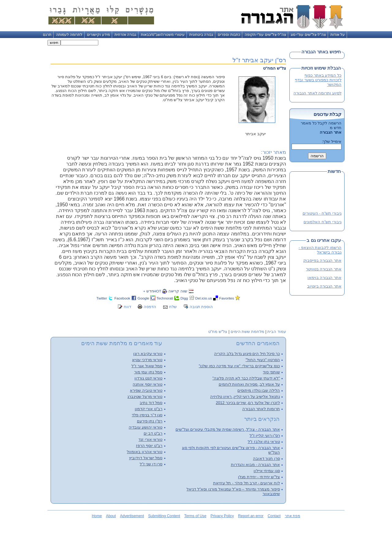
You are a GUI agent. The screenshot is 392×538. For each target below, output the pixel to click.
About (111, 516)
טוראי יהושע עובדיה (145, 427)
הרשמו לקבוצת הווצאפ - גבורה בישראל (320, 250)
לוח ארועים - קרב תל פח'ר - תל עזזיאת (247, 483)
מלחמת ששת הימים (247, 332)
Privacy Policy (222, 516)
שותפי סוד (271, 372)
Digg (184, 298)
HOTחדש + (152, 291)
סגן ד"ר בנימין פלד (147, 415)
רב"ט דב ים (153, 433)
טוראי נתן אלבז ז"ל (264, 442)
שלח (173, 307)
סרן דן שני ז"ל (151, 464)
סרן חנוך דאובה (266, 458)
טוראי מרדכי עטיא (147, 360)
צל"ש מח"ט (218, 332)
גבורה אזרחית (125, 35)
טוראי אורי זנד (150, 439)
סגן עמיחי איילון (267, 471)
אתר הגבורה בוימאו (324, 278)
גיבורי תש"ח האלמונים (322, 222)
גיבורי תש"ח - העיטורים (322, 214)
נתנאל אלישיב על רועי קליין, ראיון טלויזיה (245, 397)
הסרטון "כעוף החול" (263, 360)
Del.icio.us (204, 298)
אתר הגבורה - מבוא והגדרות (255, 465)
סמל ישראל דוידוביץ (146, 458)
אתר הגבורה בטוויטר (324, 269)
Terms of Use (195, 516)
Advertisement (132, 516)
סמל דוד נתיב (151, 403)
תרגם (47, 35)
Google (143, 298)
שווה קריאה (178, 291)
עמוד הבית (277, 332)
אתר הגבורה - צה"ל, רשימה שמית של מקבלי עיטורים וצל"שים (228, 429)
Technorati (165, 298)
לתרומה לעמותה (69, 35)
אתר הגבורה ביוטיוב (324, 286)
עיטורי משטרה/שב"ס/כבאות (163, 35)
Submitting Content (164, 516)
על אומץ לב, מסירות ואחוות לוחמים (249, 384)
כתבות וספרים (229, 35)
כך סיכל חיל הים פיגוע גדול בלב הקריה (247, 354)
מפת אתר (292, 516)
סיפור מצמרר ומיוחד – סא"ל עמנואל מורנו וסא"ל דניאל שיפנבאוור (233, 491)
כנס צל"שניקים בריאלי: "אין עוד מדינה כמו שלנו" (239, 366)
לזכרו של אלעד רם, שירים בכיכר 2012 (248, 403)
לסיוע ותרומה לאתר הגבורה (317, 93)
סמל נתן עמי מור (148, 372)
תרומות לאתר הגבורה (261, 409)
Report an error (251, 516)
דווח (127, 307)
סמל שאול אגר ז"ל (147, 366)
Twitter (102, 298)
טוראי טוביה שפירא (146, 390)
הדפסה (150, 307)
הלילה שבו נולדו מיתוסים (259, 390)
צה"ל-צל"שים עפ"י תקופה (265, 35)
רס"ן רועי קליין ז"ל (265, 435)
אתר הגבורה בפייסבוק (322, 260)
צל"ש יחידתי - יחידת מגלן (259, 477)
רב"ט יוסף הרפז (149, 446)
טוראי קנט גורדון (148, 378)
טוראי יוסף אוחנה (147, 384)
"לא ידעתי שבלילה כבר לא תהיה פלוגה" (246, 378)
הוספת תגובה (201, 307)
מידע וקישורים (98, 35)
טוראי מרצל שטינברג (145, 397)
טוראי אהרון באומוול (145, 452)
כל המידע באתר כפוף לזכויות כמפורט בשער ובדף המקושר (318, 80)
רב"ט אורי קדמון (149, 409)
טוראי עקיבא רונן (148, 354)
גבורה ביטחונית (201, 35)
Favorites (227, 298)
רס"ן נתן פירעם (150, 421)
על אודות (338, 35)
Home (97, 516)
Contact (274, 516)
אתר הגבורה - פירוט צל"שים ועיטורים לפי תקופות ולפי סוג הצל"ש (231, 450)
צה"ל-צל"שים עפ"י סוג (308, 35)
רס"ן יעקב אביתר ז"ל (259, 60)
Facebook (122, 298)
